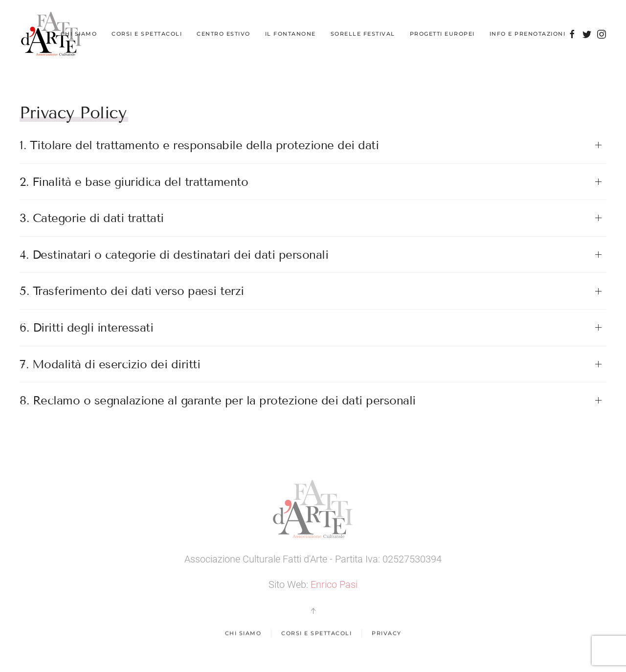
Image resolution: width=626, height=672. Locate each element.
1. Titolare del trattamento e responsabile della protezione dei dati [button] (199, 145)
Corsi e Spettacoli (147, 34)
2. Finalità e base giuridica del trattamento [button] (134, 182)
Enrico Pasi (334, 584)
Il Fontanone (291, 34)
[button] (313, 611)
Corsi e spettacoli (316, 634)
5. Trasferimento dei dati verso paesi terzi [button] (132, 291)
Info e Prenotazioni (528, 34)
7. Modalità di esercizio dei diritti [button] (110, 364)
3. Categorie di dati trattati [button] (92, 218)
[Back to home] (51, 34)
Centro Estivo (224, 34)
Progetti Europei (442, 34)
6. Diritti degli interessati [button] (86, 327)
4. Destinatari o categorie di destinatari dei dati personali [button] (174, 255)
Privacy (387, 634)
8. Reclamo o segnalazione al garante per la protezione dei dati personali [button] (218, 400)
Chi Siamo (79, 34)
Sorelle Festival (363, 34)
